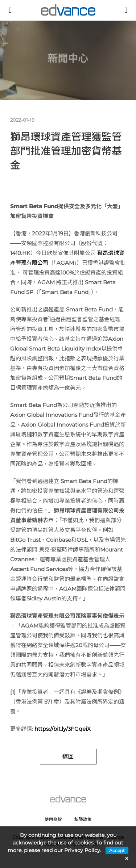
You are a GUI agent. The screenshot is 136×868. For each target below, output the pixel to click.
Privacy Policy (82, 850)
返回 (68, 757)
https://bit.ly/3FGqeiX (63, 729)
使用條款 (53, 819)
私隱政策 (83, 819)
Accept (117, 850)
